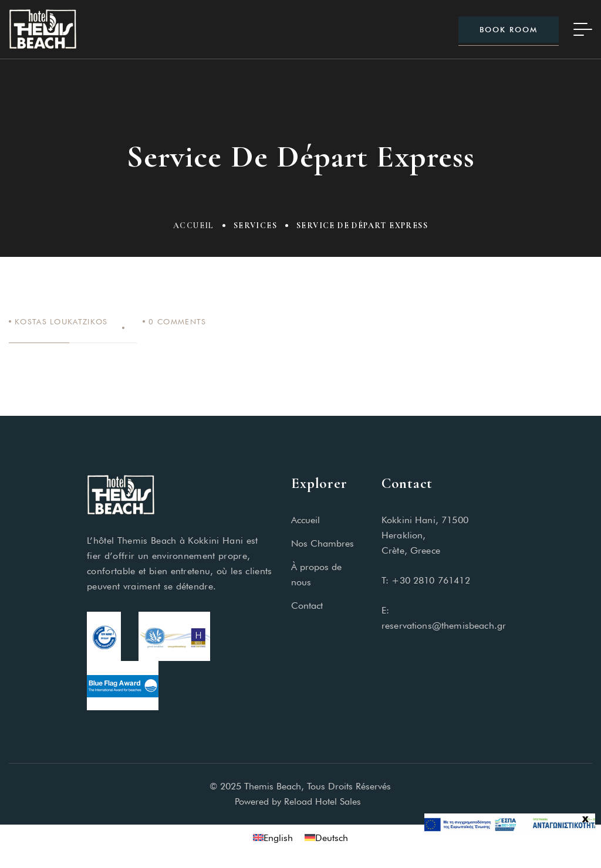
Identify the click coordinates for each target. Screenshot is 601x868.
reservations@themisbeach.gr (444, 625)
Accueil (194, 226)
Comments (177, 321)
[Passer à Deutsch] (326, 838)
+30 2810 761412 (431, 580)
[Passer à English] (273, 838)
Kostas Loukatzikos (61, 321)
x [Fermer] (585, 819)
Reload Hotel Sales (325, 801)
